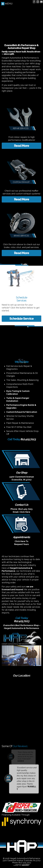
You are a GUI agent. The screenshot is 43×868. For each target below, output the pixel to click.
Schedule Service (22, 319)
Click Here (25, 512)
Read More (21, 146)
